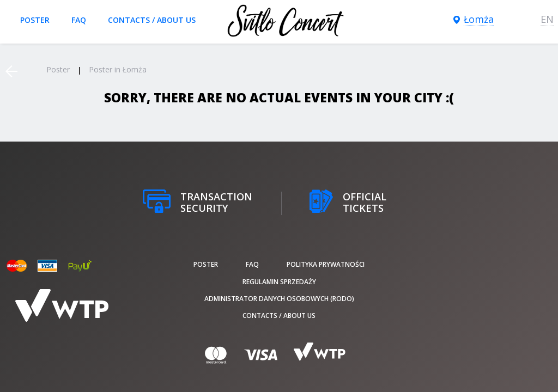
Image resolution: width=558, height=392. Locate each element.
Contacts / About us (152, 20)
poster (35, 20)
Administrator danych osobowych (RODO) (279, 299)
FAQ (79, 20)
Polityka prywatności (326, 264)
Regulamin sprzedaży (279, 282)
